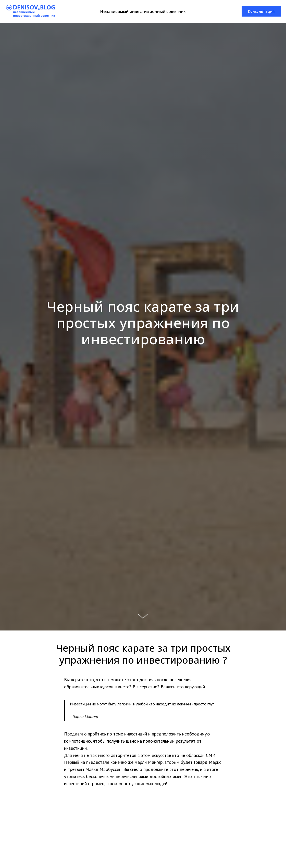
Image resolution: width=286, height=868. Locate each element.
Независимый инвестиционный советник (143, 11)
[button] (261, 11)
